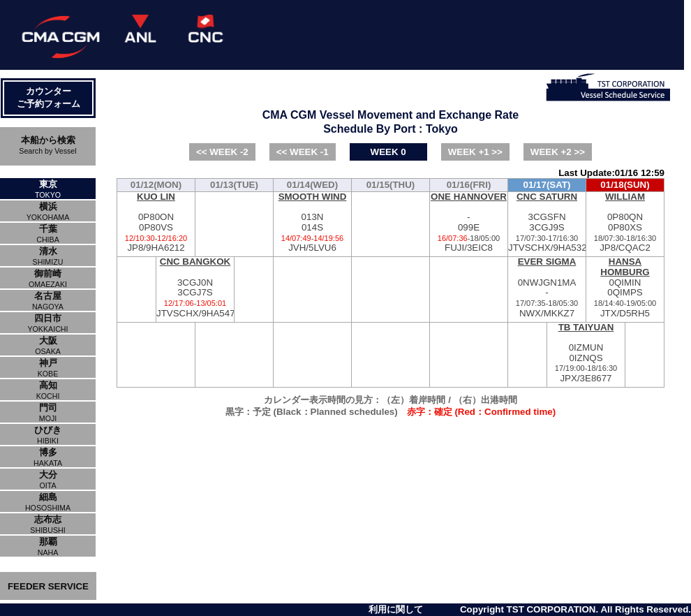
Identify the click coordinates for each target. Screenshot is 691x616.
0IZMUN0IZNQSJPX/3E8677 (586, 353)
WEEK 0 (388, 152)
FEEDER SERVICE (48, 586)
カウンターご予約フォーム (49, 97)
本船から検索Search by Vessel (47, 145)
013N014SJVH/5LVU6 (312, 222)
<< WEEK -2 (222, 152)
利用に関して (396, 609)
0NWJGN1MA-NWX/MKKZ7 (547, 287)
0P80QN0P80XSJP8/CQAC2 (625, 222)
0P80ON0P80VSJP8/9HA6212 (156, 222)
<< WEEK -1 (303, 152)
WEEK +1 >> (475, 152)
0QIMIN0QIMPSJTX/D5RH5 (625, 287)
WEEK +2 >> (558, 152)
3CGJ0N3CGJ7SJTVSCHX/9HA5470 (195, 287)
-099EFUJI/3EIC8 (469, 222)
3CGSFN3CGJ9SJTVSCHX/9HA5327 (547, 222)
